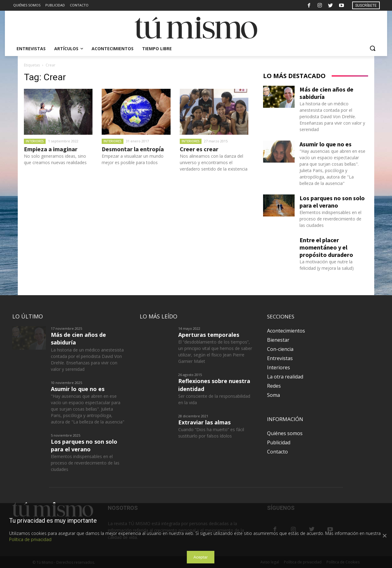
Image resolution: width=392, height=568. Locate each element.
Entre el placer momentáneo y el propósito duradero (326, 247)
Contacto (277, 452)
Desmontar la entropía (133, 149)
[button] (372, 49)
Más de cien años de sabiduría (326, 93)
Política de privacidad (30, 539)
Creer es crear (199, 149)
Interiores (35, 141)
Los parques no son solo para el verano (332, 202)
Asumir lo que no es (326, 144)
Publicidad (279, 442)
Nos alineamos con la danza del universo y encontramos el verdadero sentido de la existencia (214, 162)
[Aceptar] (384, 536)
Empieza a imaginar (51, 149)
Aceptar (201, 557)
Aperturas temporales (209, 335)
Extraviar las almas (204, 422)
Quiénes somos (285, 433)
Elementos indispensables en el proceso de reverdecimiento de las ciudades (330, 219)
